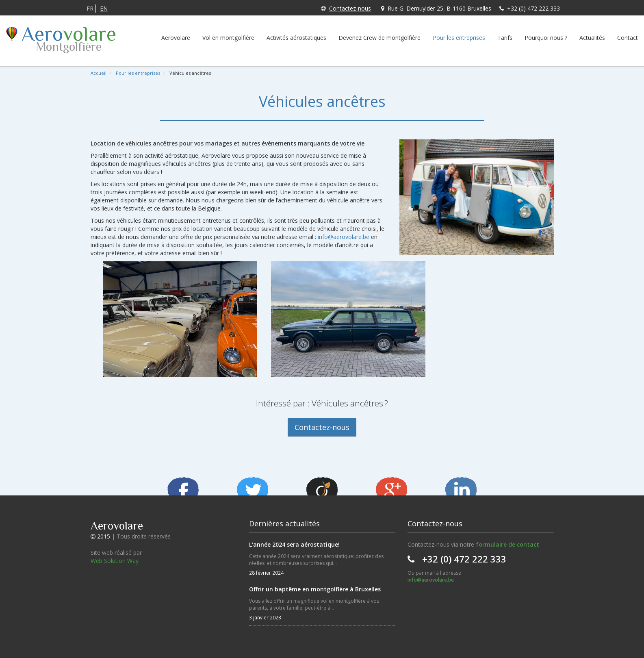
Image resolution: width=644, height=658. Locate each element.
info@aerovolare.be (344, 237)
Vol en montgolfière (228, 38)
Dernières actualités (284, 523)
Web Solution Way (115, 561)
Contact (628, 38)
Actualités (592, 38)
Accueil (99, 73)
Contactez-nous (346, 8)
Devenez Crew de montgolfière (379, 38)
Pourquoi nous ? (546, 38)
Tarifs (505, 38)
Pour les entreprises (459, 38)
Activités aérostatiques (296, 38)
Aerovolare (176, 38)
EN (104, 8)
